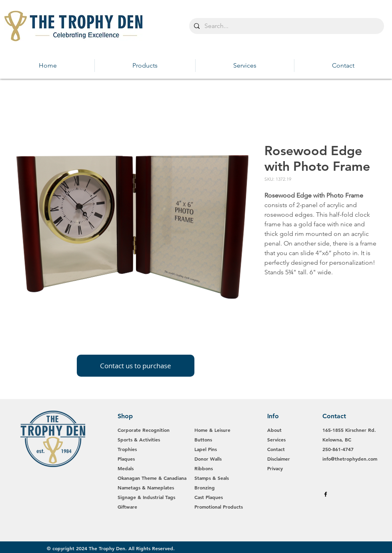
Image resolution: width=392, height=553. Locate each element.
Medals (126, 468)
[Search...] (286, 26)
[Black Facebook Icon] (326, 494)
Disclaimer (279, 459)
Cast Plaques (209, 497)
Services (276, 439)
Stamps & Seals (212, 478)
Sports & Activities (139, 439)
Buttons (203, 439)
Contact (276, 449)
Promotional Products (219, 507)
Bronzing (205, 487)
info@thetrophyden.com (350, 459)
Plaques (126, 459)
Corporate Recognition (144, 430)
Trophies (127, 449)
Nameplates (161, 487)
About (274, 430)
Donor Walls (208, 459)
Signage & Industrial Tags (146, 497)
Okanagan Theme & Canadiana (152, 478)
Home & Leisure (212, 430)
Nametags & (132, 487)
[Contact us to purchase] (136, 366)
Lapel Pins (206, 449)
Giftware (127, 507)
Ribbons (204, 468)
